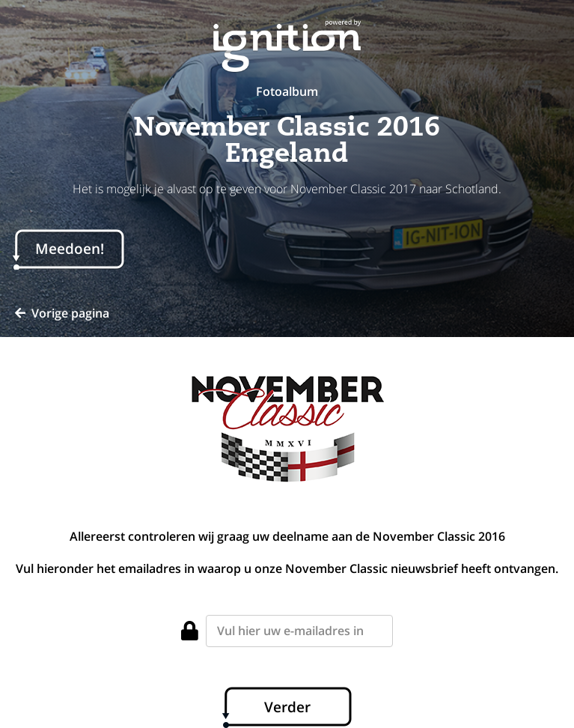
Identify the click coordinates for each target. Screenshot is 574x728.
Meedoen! (70, 249)
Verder (287, 707)
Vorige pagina (62, 313)
